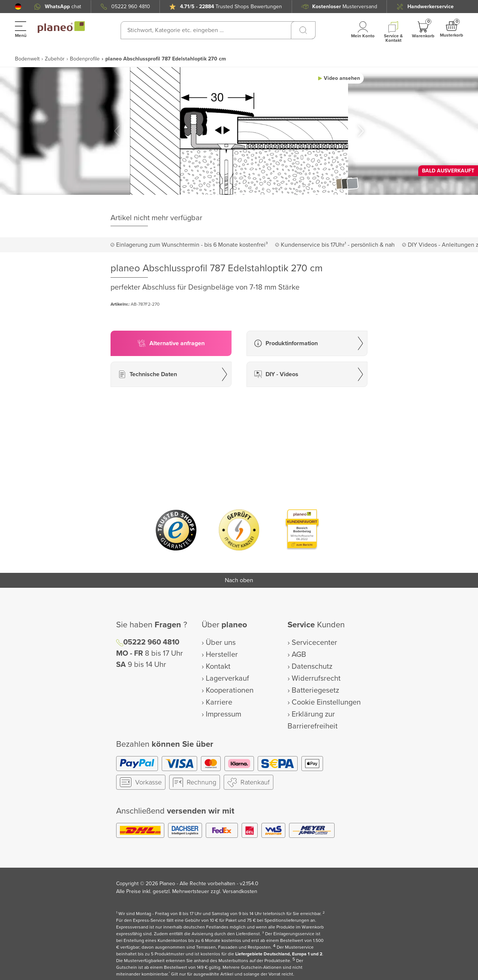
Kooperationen (230, 690)
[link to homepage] (61, 27)
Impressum (224, 714)
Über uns (221, 643)
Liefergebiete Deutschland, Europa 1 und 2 (279, 954)
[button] (18, 7)
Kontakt (218, 667)
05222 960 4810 (131, 7)
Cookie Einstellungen (326, 702)
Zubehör (55, 59)
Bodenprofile (85, 59)
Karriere (219, 702)
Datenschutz (312, 667)
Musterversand (345, 7)
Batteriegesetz (315, 690)
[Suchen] (303, 30)
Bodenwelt (27, 59)
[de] (18, 7)
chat (63, 7)
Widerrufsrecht (316, 678)
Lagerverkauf (227, 678)
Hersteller (222, 655)
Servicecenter (314, 643)
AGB (299, 655)
